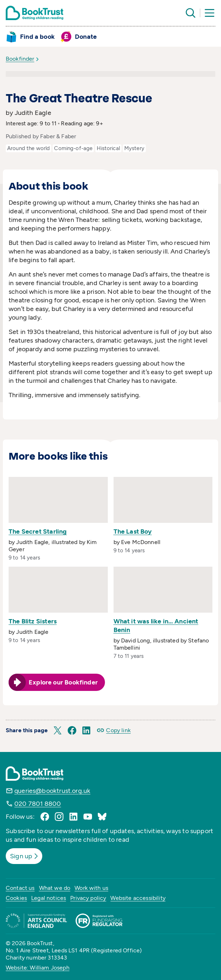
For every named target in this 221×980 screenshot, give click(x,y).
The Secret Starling (38, 531)
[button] (58, 730)
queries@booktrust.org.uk (52, 791)
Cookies (16, 898)
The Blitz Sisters (33, 621)
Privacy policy (88, 898)
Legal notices (49, 898)
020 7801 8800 (38, 804)
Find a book (37, 37)
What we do (55, 888)
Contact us (20, 888)
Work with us (91, 888)
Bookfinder (20, 59)
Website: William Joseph (38, 968)
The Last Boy (133, 531)
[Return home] (35, 13)
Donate (86, 37)
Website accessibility (138, 898)
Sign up (25, 856)
